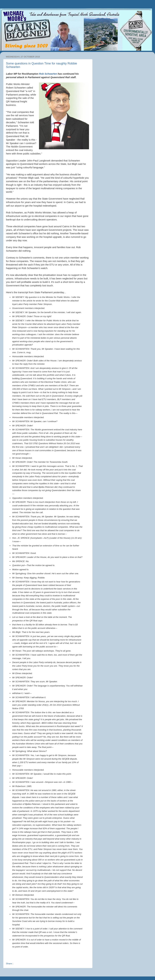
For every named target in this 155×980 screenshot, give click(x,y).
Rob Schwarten (48, 74)
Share (9, 964)
